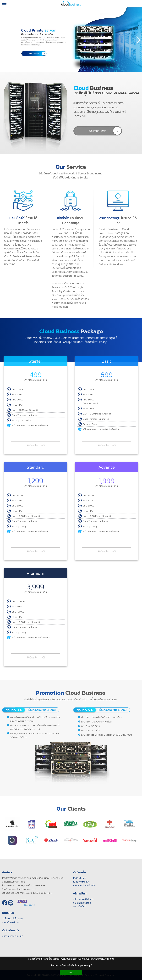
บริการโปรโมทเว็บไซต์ (11, 936)
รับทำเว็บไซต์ (78, 907)
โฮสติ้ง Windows (80, 882)
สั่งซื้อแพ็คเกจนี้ (36, 444)
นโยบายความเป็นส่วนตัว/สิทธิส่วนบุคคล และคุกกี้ (71, 965)
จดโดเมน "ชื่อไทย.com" (12, 918)
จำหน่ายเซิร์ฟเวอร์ (80, 903)
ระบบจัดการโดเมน (9, 922)
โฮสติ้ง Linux (78, 878)
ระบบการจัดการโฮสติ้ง (83, 885)
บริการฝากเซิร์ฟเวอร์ (82, 899)
